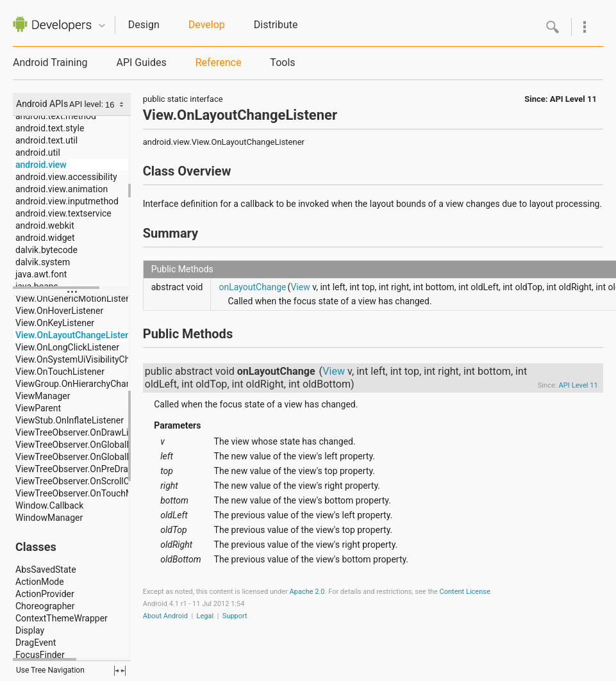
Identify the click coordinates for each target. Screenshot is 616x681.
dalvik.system (43, 262)
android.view (41, 165)
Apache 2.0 (307, 592)
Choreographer (45, 606)
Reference (219, 62)
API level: (87, 104)
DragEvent (36, 643)
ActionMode (40, 582)
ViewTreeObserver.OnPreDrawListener (91, 469)
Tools (282, 62)
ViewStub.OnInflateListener (70, 420)
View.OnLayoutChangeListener (77, 335)
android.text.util (46, 140)
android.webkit (45, 226)
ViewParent (38, 408)
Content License (465, 592)
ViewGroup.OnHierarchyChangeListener (94, 384)
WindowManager (49, 518)
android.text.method (56, 116)
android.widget (45, 238)
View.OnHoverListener (59, 311)
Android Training (50, 62)
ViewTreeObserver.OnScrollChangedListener (103, 481)
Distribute (276, 25)
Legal (205, 616)
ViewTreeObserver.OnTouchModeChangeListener (113, 493)
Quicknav (102, 26)
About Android (165, 616)
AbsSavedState (46, 570)
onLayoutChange (252, 287)
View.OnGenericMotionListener (77, 299)
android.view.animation (62, 189)
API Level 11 (573, 99)
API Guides (141, 62)
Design (144, 25)
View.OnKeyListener (55, 323)
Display (30, 630)
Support (235, 616)
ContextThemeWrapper (62, 618)
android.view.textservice (63, 213)
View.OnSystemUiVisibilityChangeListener (98, 359)
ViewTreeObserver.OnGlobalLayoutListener (100, 457)
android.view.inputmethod (67, 201)
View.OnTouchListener (60, 372)
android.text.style (50, 128)
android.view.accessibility (66, 177)
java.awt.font (41, 274)
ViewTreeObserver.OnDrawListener (85, 432)
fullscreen (120, 671)
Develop (207, 25)
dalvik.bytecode (46, 250)
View (300, 287)
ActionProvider (45, 594)
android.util (38, 152)
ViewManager (43, 396)
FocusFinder (40, 655)
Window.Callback (49, 505)
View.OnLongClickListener (67, 347)
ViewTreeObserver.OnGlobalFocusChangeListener (114, 445)
